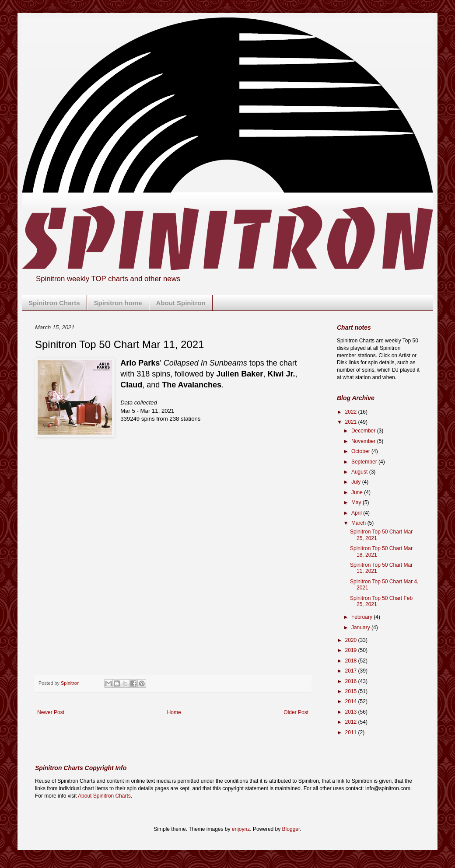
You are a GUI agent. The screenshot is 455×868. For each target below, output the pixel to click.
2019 (352, 650)
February (362, 617)
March (359, 523)
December (364, 431)
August (360, 472)
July (357, 482)
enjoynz (241, 829)
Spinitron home (118, 303)
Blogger (291, 829)
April (357, 513)
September (365, 462)
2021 (352, 422)
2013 (352, 712)
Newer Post (51, 712)
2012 (352, 722)
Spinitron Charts (54, 303)
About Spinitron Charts (104, 796)
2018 (352, 661)
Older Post (296, 712)
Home (174, 712)
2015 (352, 691)
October (361, 451)
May (357, 502)
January (361, 627)
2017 (352, 671)
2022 (352, 412)
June (358, 492)
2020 (352, 640)
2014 (352, 701)
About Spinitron (181, 303)
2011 (352, 732)
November (364, 441)
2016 (352, 681)
